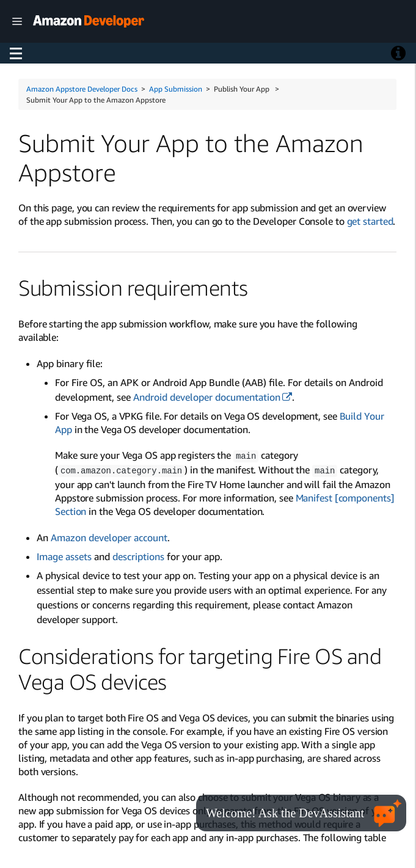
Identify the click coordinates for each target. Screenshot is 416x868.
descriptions (138, 555)
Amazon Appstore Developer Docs (82, 89)
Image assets (64, 555)
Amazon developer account (109, 536)
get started (370, 221)
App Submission (176, 89)
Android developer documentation (207, 397)
